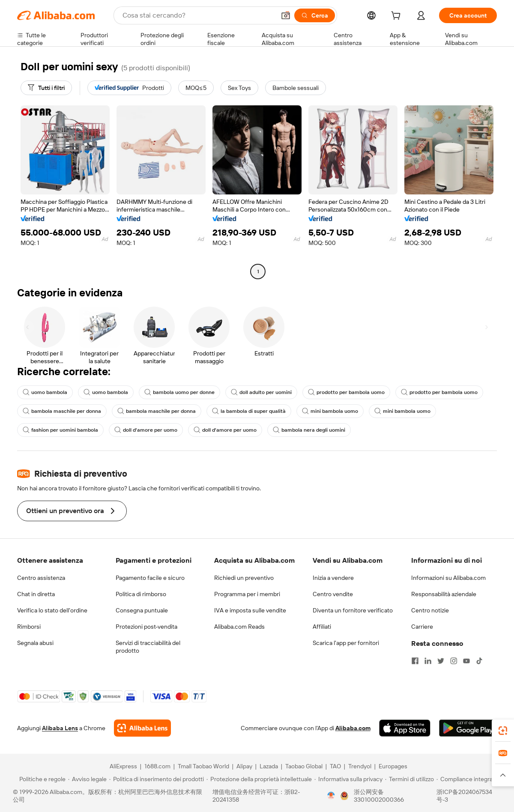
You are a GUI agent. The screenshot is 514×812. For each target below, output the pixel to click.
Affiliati (322, 627)
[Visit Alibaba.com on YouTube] (466, 661)
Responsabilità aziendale (444, 594)
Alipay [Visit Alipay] (244, 766)
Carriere (422, 627)
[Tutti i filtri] (46, 88)
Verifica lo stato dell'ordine (52, 610)
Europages (393, 766)
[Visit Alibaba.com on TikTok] (479, 661)
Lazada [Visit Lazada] (269, 766)
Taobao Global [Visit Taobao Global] (304, 766)
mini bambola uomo (330, 411)
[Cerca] (315, 15)
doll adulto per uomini (261, 392)
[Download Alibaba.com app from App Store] (405, 728)
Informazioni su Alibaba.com (448, 578)
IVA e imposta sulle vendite (250, 610)
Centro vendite (333, 594)
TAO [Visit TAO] (335, 766)
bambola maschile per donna (62, 411)
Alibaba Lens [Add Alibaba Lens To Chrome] (60, 728)
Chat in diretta (36, 594)
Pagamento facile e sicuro (150, 578)
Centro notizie (430, 610)
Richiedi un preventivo (244, 578)
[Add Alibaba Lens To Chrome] (142, 728)
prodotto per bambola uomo (346, 392)
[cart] (397, 17)
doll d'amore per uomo (146, 430)
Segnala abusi (35, 643)
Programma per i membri (247, 594)
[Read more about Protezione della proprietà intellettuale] (259, 779)
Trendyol (360, 766)
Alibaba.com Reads (239, 627)
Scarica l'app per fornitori (346, 643)
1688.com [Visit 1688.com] (157, 766)
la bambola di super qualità (249, 411)
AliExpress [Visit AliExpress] (123, 766)
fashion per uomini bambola (60, 430)
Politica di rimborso (141, 594)
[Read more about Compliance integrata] (467, 779)
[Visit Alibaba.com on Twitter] (441, 661)
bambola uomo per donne (179, 392)
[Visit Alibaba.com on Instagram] (454, 661)
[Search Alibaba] (198, 15)
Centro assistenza (41, 578)
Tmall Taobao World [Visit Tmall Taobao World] (203, 766)
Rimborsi (29, 627)
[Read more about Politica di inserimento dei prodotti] (157, 779)
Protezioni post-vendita (146, 627)
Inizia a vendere (333, 578)
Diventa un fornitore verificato (353, 610)
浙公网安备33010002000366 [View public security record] (379, 796)
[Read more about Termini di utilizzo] (409, 779)
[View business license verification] (331, 796)
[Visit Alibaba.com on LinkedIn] (428, 661)
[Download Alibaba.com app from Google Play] (468, 728)
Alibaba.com (353, 728)
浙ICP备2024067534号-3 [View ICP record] (464, 796)
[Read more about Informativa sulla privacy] (348, 779)
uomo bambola (45, 392)
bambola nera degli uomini (309, 430)
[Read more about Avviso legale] (87, 779)
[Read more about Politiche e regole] (41, 779)
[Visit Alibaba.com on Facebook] (415, 661)
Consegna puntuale (142, 610)
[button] (286, 15)
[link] (503, 731)
